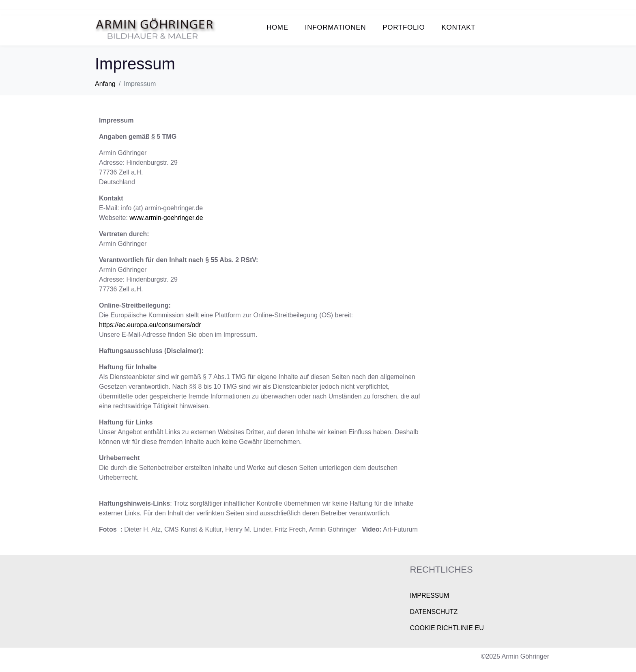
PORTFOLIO (404, 27)
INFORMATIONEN (335, 27)
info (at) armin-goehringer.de (162, 208)
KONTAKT (458, 27)
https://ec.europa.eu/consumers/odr (150, 325)
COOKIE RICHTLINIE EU (447, 628)
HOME (277, 27)
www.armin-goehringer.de (166, 218)
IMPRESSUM (429, 596)
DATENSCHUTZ (434, 612)
